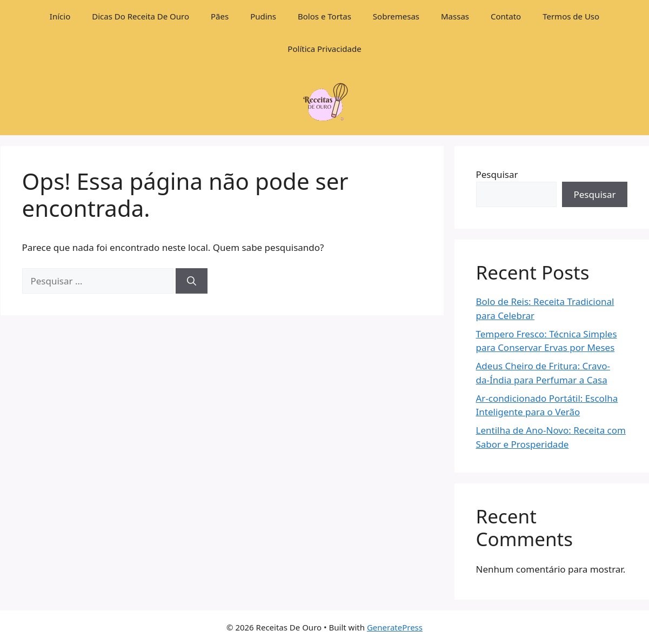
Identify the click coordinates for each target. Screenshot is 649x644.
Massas (455, 16)
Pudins (263, 16)
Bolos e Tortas (324, 16)
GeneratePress (395, 627)
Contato (506, 16)
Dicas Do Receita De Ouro (140, 16)
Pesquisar (497, 174)
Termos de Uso (571, 16)
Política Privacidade (324, 49)
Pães (220, 16)
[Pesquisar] (192, 281)
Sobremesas (396, 16)
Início (60, 16)
